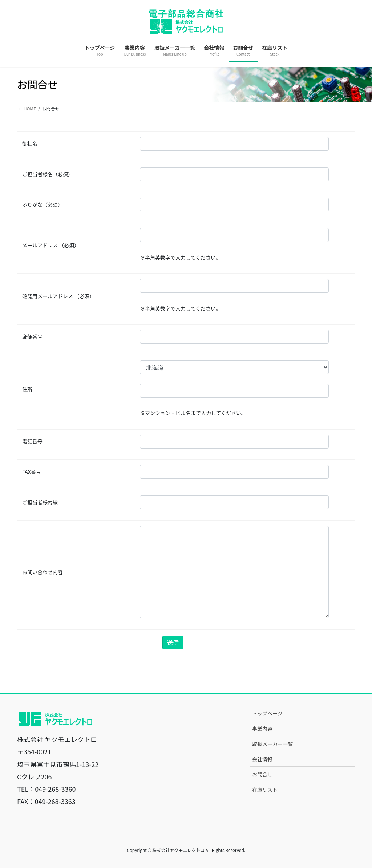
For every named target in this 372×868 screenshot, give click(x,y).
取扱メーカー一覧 (272, 744)
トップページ (267, 713)
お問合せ (262, 774)
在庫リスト (265, 790)
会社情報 (262, 759)
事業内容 (262, 729)
